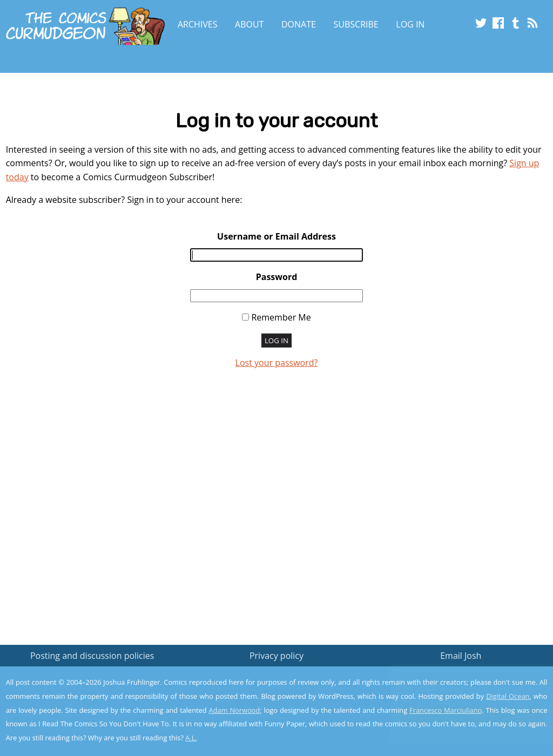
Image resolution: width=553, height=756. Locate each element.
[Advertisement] (276, 510)
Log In (410, 24)
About (249, 24)
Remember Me (281, 317)
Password (277, 277)
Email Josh (461, 656)
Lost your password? (277, 363)
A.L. (191, 738)
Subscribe (356, 24)
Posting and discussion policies (92, 656)
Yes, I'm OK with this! (461, 716)
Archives (198, 24)
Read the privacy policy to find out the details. (457, 689)
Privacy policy (276, 656)
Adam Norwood (235, 710)
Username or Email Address (276, 236)
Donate (299, 24)
